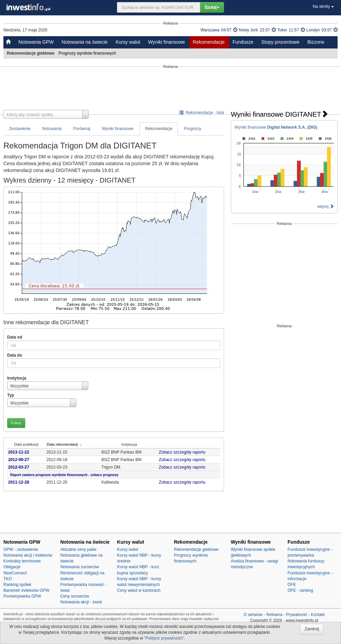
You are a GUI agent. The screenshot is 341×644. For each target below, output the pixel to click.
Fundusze (243, 42)
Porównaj (82, 129)
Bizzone (316, 42)
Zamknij (312, 629)
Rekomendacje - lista (202, 113)
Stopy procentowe (280, 42)
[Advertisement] (170, 89)
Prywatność (297, 615)
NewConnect (15, 573)
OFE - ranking (300, 590)
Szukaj (212, 7)
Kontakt (318, 615)
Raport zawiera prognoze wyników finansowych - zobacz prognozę (64, 475)
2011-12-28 (19, 482)
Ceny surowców (75, 596)
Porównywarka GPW (22, 596)
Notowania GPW (36, 42)
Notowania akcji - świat (81, 602)
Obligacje (12, 567)
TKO (8, 579)
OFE (292, 585)
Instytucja (17, 378)
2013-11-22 (19, 452)
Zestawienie (20, 129)
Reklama (274, 615)
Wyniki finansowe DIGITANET (279, 114)
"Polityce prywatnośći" (164, 638)
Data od (15, 337)
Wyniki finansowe (166, 42)
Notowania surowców (80, 567)
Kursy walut (128, 42)
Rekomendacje (209, 42)
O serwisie (253, 615)
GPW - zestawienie (21, 549)
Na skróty (323, 6)
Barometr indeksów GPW (26, 590)
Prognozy (192, 129)
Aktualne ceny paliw (78, 549)
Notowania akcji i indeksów (28, 555)
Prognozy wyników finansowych (88, 53)
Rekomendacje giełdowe (196, 549)
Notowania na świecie (84, 42)
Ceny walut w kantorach (139, 590)
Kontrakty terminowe (22, 561)
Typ (11, 395)
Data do (15, 355)
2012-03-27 (19, 467)
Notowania (52, 129)
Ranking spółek (17, 585)
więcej (325, 206)
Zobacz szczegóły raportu (183, 452)
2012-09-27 (19, 460)
